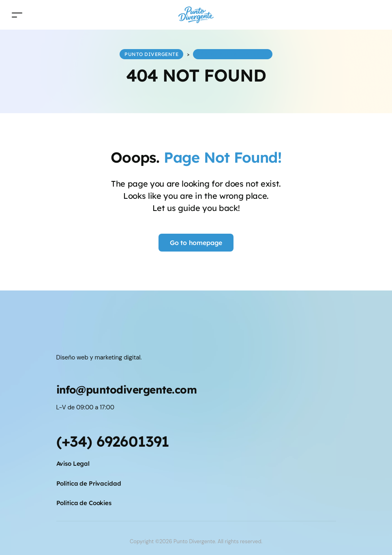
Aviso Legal (73, 464)
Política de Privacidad (89, 483)
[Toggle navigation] (17, 15)
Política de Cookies (84, 503)
